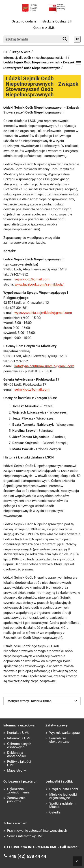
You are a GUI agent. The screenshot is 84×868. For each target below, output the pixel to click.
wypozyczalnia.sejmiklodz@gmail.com (43, 313)
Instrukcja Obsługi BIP (56, 21)
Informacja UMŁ (19, 738)
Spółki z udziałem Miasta (62, 805)
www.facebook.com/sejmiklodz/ (39, 284)
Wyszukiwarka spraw (65, 733)
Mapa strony (16, 771)
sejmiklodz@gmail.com (32, 279)
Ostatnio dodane (24, 21)
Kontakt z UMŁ (44, 28)
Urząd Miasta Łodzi (64, 789)
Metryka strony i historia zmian (43, 701)
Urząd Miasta (21, 52)
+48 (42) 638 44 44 (28, 856)
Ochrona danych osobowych (19, 746)
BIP (6, 52)
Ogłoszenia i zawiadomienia (18, 791)
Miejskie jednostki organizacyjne (63, 796)
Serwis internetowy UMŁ (25, 836)
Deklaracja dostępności (16, 754)
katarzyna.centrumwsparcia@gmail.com (44, 366)
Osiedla (55, 812)
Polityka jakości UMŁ (19, 763)
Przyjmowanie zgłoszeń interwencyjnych (37, 831)
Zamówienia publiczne (16, 800)
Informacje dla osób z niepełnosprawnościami (35, 58)
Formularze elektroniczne (59, 740)
